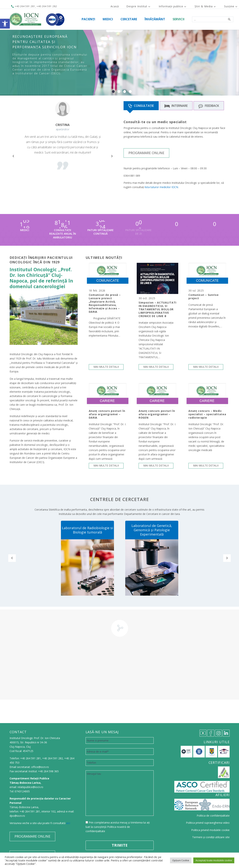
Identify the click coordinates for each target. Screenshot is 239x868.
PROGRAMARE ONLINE (146, 153)
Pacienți (88, 19)
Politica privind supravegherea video (208, 823)
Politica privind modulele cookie (210, 830)
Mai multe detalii (106, 367)
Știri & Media (204, 6)
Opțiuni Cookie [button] (181, 860)
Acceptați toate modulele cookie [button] (214, 860)
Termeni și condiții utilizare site (211, 837)
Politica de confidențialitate (213, 816)
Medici (108, 19)
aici (68, 823)
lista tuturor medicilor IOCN (161, 187)
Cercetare (129, 19)
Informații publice (171, 6)
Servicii (179, 19)
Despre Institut (137, 6)
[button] (5, 24)
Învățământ (155, 19)
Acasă (115, 6)
